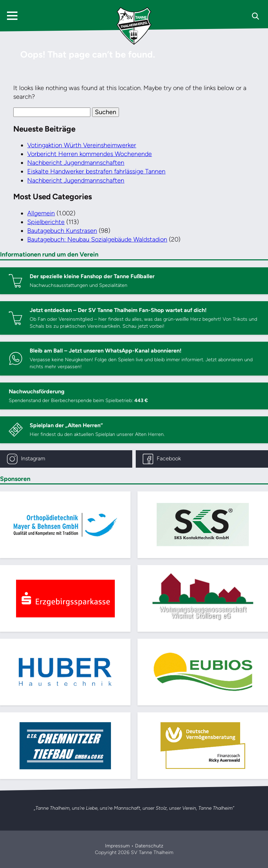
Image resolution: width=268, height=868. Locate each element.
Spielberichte (46, 222)
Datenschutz (149, 846)
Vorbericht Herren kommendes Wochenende (90, 154)
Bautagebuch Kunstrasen (62, 231)
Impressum (117, 846)
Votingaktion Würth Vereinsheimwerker (82, 145)
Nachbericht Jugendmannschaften (76, 163)
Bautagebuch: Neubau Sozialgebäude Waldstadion (97, 239)
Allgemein (41, 213)
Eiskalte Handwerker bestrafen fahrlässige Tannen (96, 171)
